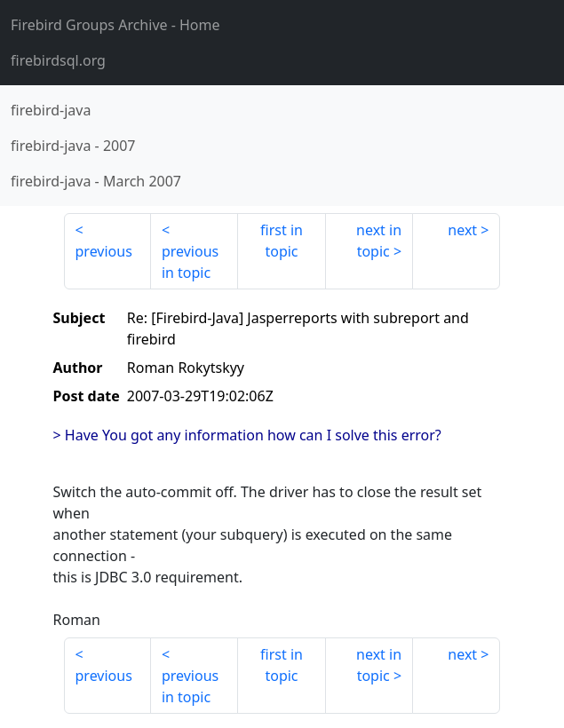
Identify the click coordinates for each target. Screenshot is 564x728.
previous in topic (190, 262)
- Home (115, 25)
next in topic (379, 241)
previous (104, 251)
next (462, 230)
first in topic (282, 241)
